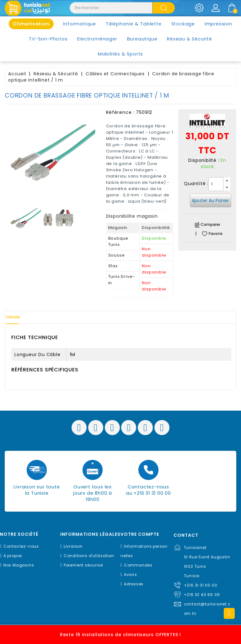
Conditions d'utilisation (89, 556)
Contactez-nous (21, 546)
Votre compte (140, 534)
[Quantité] (216, 184)
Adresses (134, 584)
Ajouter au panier (210, 200)
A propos (13, 556)
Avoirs (131, 575)
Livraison (73, 546)
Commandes (138, 565)
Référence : (120, 112)
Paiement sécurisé (83, 565)
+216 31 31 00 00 (201, 585)
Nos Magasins (19, 565)
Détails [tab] (19, 317)
